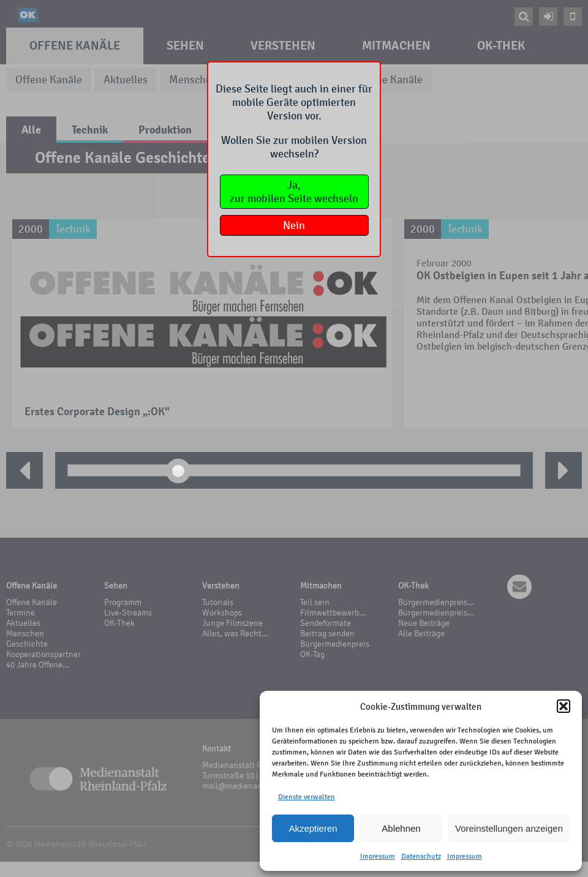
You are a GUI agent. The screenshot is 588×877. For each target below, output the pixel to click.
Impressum (378, 856)
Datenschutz (421, 856)
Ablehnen (401, 828)
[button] (563, 706)
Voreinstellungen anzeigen (509, 828)
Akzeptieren (313, 828)
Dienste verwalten (307, 797)
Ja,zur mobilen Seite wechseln (294, 192)
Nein (294, 225)
